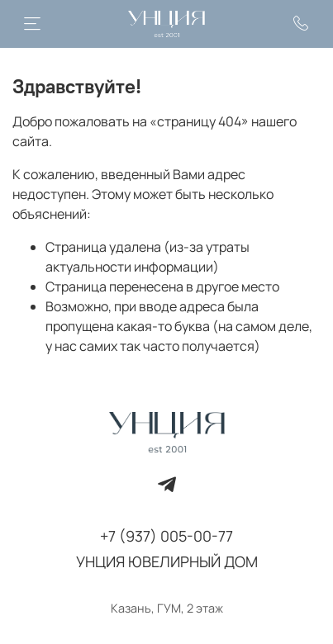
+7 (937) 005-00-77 (166, 536)
